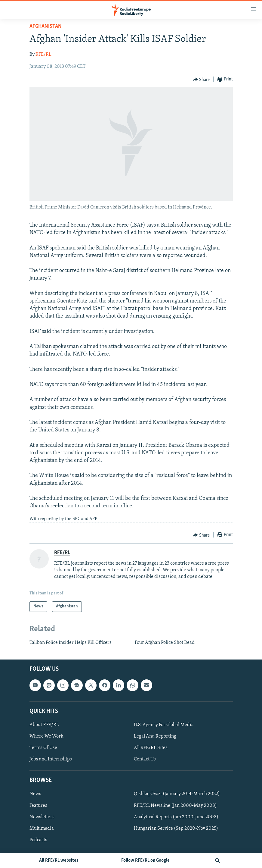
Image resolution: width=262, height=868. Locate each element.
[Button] (202, 80)
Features (38, 806)
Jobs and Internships (51, 759)
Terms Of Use (43, 748)
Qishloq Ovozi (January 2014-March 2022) (177, 794)
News (35, 794)
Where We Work (46, 736)
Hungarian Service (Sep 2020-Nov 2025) (176, 829)
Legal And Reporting (155, 736)
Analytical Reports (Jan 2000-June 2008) (176, 817)
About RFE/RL (44, 725)
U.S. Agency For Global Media (164, 725)
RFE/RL (43, 55)
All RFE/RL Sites (151, 748)
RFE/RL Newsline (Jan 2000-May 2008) (175, 806)
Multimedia (42, 829)
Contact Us (145, 759)
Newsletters (42, 817)
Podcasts (38, 840)
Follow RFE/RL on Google (145, 860)
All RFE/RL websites (59, 860)
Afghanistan (46, 26)
